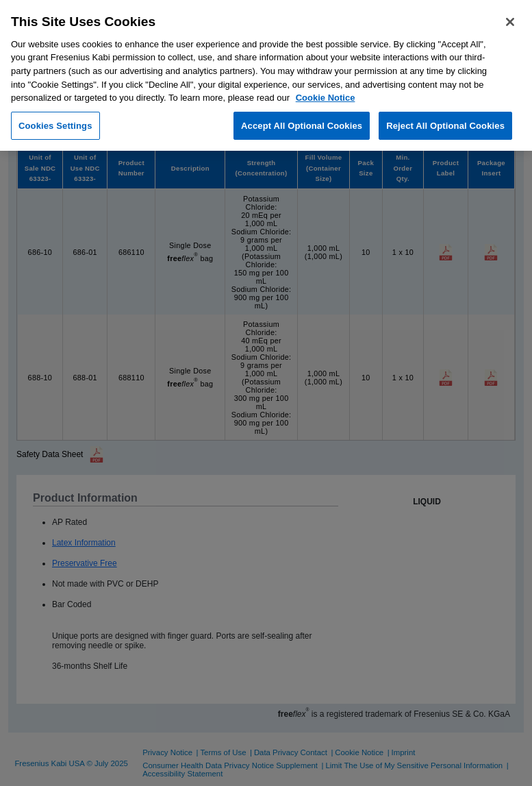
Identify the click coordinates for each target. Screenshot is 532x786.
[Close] (510, 22)
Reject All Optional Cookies (445, 126)
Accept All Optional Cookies (302, 126)
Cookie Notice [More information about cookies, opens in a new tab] (326, 98)
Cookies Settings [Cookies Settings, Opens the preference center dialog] (55, 126)
